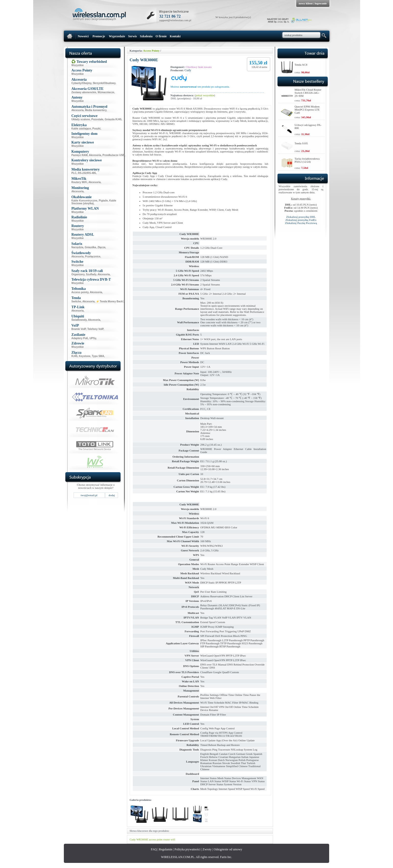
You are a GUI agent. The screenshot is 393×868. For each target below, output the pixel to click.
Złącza (102, 247)
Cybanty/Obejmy (81, 83)
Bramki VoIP (79, 329)
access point (156, 839)
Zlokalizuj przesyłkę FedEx (301, 220)
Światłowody (79, 320)
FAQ (154, 849)
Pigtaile (103, 201)
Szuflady (91, 274)
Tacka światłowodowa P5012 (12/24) (307, 160)
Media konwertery (96, 110)
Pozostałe (97, 119)
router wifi (169, 839)
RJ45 (74, 356)
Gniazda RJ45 (113, 119)
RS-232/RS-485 (87, 173)
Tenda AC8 (301, 65)
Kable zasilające (81, 129)
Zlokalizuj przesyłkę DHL (301, 217)
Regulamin (166, 849)
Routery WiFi (79, 182)
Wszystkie (77, 65)
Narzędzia (77, 247)
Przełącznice (93, 257)
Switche (76, 301)
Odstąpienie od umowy (228, 849)
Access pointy (80, 292)
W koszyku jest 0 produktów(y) (233, 17)
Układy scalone (81, 119)
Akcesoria (77, 110)
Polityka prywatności (187, 849)
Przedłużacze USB (114, 155)
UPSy (93, 338)
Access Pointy (151, 51)
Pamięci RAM (79, 155)
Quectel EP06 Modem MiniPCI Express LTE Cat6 (307, 110)
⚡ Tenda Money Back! (110, 301)
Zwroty (207, 849)
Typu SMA (98, 356)
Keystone (85, 356)
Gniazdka (90, 247)
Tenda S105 (301, 143)
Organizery (78, 274)
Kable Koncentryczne (84, 201)
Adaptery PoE (80, 338)
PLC (74, 173)
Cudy (188, 70)
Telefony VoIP (95, 329)
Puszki (97, 129)
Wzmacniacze (106, 92)
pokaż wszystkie (205, 95)
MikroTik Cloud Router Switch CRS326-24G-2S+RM (308, 93)
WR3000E (142, 839)
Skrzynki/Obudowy (104, 83)
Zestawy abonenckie (84, 92)
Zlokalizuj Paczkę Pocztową (301, 223)
